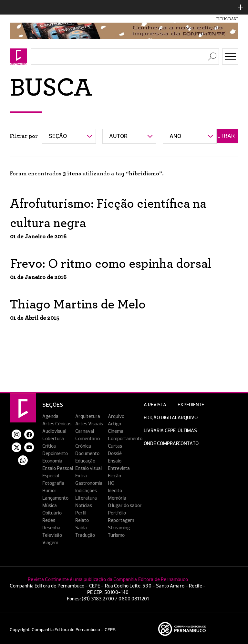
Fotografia (53, 483)
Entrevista (119, 468)
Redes (49, 520)
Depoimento (55, 454)
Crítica (49, 446)
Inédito (115, 491)
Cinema (116, 431)
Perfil (81, 513)
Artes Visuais (89, 424)
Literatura (86, 498)
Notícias (84, 506)
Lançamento (55, 498)
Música (50, 506)
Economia (52, 461)
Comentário (88, 439)
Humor (49, 491)
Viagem (50, 543)
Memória (117, 498)
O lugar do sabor (125, 506)
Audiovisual (54, 431)
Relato (82, 520)
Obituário (52, 513)
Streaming (119, 528)
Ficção (114, 476)
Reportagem (121, 520)
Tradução (85, 535)
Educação (85, 461)
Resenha (51, 528)
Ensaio (115, 461)
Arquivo (116, 416)
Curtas (115, 446)
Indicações (86, 491)
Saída (81, 528)
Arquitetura (88, 416)
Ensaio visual (88, 468)
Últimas (187, 431)
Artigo (114, 424)
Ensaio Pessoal (58, 468)
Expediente (191, 405)
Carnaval (85, 431)
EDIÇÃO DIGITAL (161, 418)
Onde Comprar (161, 444)
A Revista (155, 405)
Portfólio (117, 513)
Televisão (52, 535)
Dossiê (115, 454)
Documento (87, 454)
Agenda (50, 416)
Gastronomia (89, 483)
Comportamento (125, 439)
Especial (51, 476)
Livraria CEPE (160, 431)
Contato (188, 444)
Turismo (116, 535)
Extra (81, 476)
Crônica (83, 446)
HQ (111, 483)
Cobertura (53, 439)
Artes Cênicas (57, 424)
